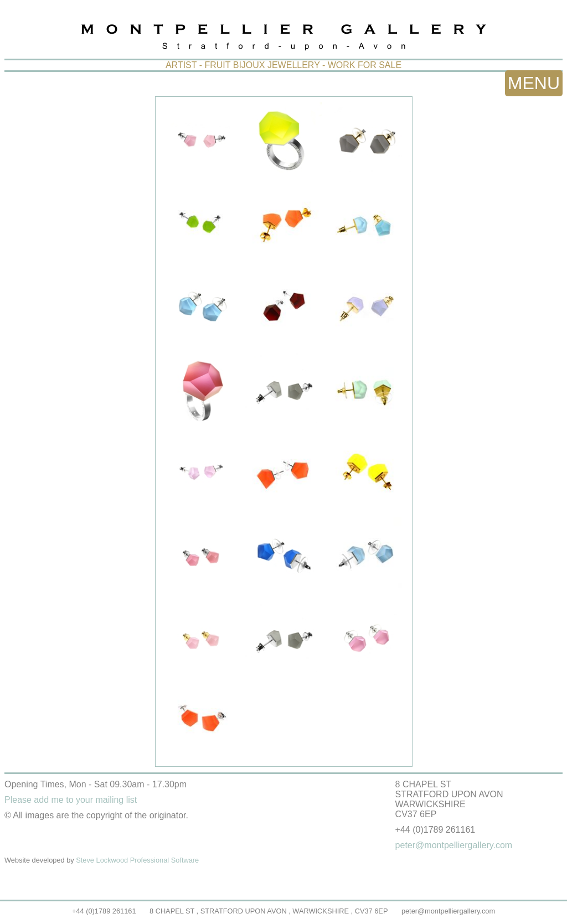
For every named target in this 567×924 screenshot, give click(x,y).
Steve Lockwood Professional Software (137, 860)
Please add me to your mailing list (71, 800)
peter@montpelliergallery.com (448, 911)
